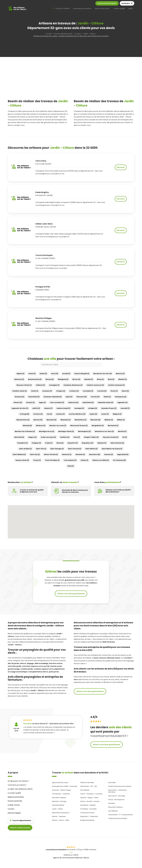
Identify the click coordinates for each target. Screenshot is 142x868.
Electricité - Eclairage (59, 801)
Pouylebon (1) (22, 443)
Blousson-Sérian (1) (24, 385)
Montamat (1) (113, 426)
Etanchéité (112, 782)
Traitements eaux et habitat (118, 818)
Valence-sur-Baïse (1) (101, 460)
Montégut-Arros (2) (47, 431)
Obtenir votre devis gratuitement (71, 594)
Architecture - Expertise (88, 805)
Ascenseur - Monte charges (61, 790)
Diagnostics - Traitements (89, 816)
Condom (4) (74, 391)
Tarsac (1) (37, 460)
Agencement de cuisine (60, 782)
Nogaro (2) (32, 437)
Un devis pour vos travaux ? (18, 781)
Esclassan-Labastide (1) (53, 397)
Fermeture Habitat (58, 805)
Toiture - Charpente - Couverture (91, 794)
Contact (11, 809)
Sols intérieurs (85, 790)
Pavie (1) (77, 437)
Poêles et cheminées (87, 782)
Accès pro (127, 3)
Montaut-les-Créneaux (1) (25, 431)
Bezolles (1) (89, 379)
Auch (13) (55, 374)
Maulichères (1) (80, 420)
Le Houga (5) (24, 414)
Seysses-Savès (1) (22, 460)
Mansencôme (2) (23, 420)
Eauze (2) (125, 391)
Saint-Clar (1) (41, 449)
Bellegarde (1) (63, 379)
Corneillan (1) (88, 391)
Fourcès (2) (95, 397)
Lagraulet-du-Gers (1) (20, 408)
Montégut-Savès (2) (66, 431)
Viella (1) (71, 466)
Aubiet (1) (43, 374)
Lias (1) (49, 414)
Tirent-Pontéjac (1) (52, 460)
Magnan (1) (117, 414)
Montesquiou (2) (84, 431)
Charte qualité (119, 9)
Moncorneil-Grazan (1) (79, 426)
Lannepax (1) (79, 408)
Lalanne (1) (48, 408)
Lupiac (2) (93, 414)
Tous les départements (21, 820)
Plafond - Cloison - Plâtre (61, 820)
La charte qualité (14, 793)
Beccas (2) (50, 379)
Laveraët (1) (125, 408)
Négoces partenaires (16, 797)
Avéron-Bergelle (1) (82, 374)
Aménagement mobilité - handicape (65, 786)
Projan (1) (49, 443)
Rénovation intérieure (115, 807)
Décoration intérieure (59, 798)
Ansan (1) (32, 374)
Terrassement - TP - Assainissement (121, 815)
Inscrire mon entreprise (107, 3)
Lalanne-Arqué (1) (63, 408)
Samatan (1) (80, 454)
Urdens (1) (84, 460)
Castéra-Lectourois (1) (95, 385)
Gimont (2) (18, 402)
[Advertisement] (71, 81)
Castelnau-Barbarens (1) (73, 385)
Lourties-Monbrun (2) (77, 414)
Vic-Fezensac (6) (119, 460)
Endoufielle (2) (34, 397)
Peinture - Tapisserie (59, 816)
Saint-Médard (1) (19, 454)
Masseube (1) (66, 420)
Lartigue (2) (93, 408)
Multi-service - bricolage (117, 796)
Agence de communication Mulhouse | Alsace (71, 858)
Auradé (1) (66, 374)
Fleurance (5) (82, 397)
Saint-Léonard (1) (75, 449)
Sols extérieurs (113, 811)
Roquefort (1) (73, 443)
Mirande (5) (27, 426)
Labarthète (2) (88, 402)
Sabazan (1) (102, 443)
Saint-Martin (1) (91, 449)
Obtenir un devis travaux (20, 828)
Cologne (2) (61, 391)
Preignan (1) (36, 443)
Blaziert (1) (123, 379)
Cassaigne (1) (54, 385)
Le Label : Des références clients (20, 789)
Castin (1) (35, 391)
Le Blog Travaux (14, 805)
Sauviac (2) (109, 454)
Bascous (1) (120, 374)
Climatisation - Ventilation (61, 794)
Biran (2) (100, 379)
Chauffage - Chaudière (88, 809)
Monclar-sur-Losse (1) (58, 426)
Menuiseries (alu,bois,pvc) (61, 813)
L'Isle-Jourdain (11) (57, 402)
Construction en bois (87, 813)
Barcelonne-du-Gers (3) (103, 374)
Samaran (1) (67, 454)
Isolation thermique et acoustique (120, 786)
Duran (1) (114, 391)
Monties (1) (122, 431)
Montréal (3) (19, 437)
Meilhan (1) (109, 420)
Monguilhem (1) (98, 426)
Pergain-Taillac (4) (91, 437)
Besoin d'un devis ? (103, 9)
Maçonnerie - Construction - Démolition (118, 791)
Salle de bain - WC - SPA (89, 786)
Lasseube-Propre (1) (109, 408)
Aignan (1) (20, 374)
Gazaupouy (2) (121, 397)
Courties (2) (102, 391)
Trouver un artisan (61, 8)
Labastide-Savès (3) (106, 402)
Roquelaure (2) (88, 443)
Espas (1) (69, 397)
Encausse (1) (20, 397)
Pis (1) (125, 437)
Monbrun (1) (41, 426)
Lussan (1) (105, 414)
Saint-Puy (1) (35, 454)
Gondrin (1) (30, 402)
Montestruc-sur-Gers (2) (104, 431)
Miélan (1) (121, 420)
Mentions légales (14, 813)
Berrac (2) (76, 379)
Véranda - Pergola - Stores (89, 798)
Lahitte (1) (36, 408)
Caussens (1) (47, 391)
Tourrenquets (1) (70, 460)
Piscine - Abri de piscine (116, 800)
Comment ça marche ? (82, 9)
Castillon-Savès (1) (20, 391)
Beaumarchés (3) (35, 379)
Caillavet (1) (40, 385)
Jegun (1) (42, 402)
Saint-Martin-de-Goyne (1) (112, 449)
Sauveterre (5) (95, 454)
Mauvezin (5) (95, 420)
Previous (6, 727)
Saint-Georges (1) (57, 449)
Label (130, 9)
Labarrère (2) (73, 402)
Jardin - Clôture (57, 809)
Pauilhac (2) (65, 437)
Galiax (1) (107, 397)
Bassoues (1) (19, 379)
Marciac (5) (38, 420)
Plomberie (112, 803)
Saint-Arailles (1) (25, 449)
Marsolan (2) (51, 420)
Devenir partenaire (15, 801)
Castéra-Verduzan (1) (116, 385)
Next (85, 727)
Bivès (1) (111, 379)
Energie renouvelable (87, 820)
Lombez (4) (60, 414)
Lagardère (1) (122, 402)
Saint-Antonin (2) (117, 443)
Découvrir (121, 167)
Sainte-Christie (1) (51, 454)
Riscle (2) (60, 443)
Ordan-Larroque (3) (48, 437)
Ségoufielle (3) (123, 454)
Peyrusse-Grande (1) (111, 437)
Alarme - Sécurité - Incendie (90, 801)
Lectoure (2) (38, 414)
